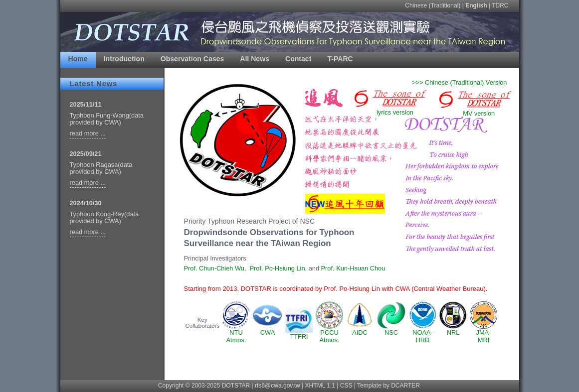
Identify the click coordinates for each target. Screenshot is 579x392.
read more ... (88, 133)
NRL (453, 329)
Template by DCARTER (388, 386)
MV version (474, 110)
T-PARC (340, 59)
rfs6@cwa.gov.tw (278, 386)
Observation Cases (193, 59)
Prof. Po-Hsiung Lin (278, 268)
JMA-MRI (483, 333)
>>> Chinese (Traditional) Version (460, 82)
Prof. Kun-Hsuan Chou (353, 268)
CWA (268, 329)
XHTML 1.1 (320, 386)
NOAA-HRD (423, 333)
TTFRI (299, 333)
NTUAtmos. (236, 333)
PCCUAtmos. (329, 333)
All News (255, 59)
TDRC (500, 5)
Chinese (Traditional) (433, 5)
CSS (346, 386)
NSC (391, 329)
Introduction (124, 59)
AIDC (360, 329)
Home (78, 59)
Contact (298, 59)
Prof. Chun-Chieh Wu (214, 268)
